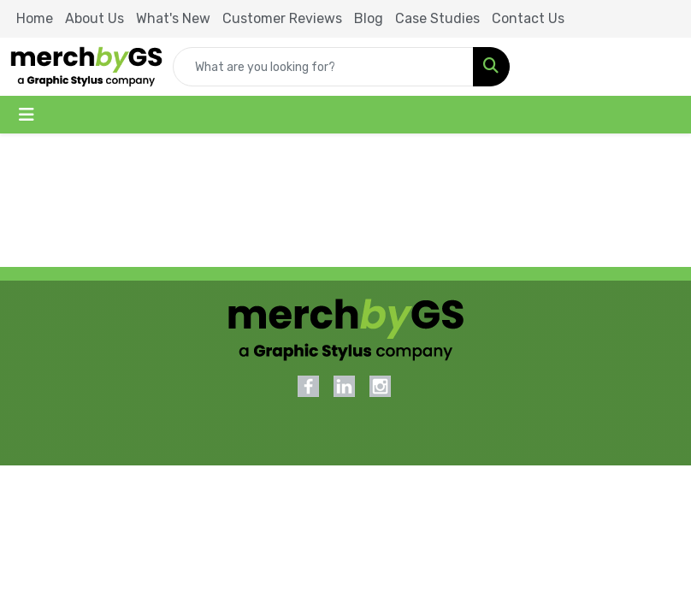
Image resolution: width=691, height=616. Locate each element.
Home (35, 18)
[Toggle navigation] (27, 115)
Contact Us (528, 18)
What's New (173, 18)
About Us (94, 18)
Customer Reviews (282, 18)
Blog (369, 18)
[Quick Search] (323, 67)
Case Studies (437, 18)
